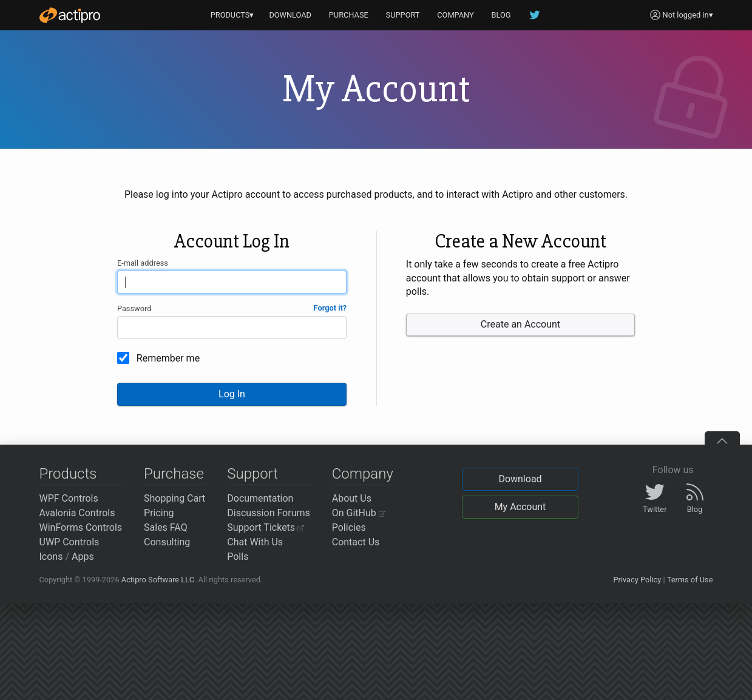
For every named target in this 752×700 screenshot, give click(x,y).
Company (363, 474)
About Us (352, 498)
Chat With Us (255, 542)
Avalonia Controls (77, 513)
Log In (232, 394)
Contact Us (356, 542)
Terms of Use (690, 580)
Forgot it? (330, 308)
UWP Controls (69, 542)
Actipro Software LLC (158, 580)
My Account (520, 507)
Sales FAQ (166, 527)
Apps (83, 557)
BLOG (501, 15)
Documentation (260, 498)
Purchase (174, 474)
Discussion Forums (269, 513)
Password (134, 308)
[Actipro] (70, 15)
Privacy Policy (637, 580)
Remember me (168, 358)
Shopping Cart (174, 498)
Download (520, 479)
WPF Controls (69, 498)
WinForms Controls (81, 527)
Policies (349, 527)
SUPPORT (403, 15)
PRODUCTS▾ (232, 15)
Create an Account (520, 324)
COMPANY (456, 15)
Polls (238, 557)
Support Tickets (266, 527)
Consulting (167, 542)
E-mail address (143, 263)
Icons (51, 557)
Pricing (159, 513)
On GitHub (359, 513)
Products (68, 474)
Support (252, 474)
